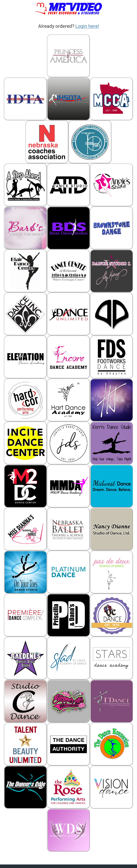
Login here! (87, 26)
